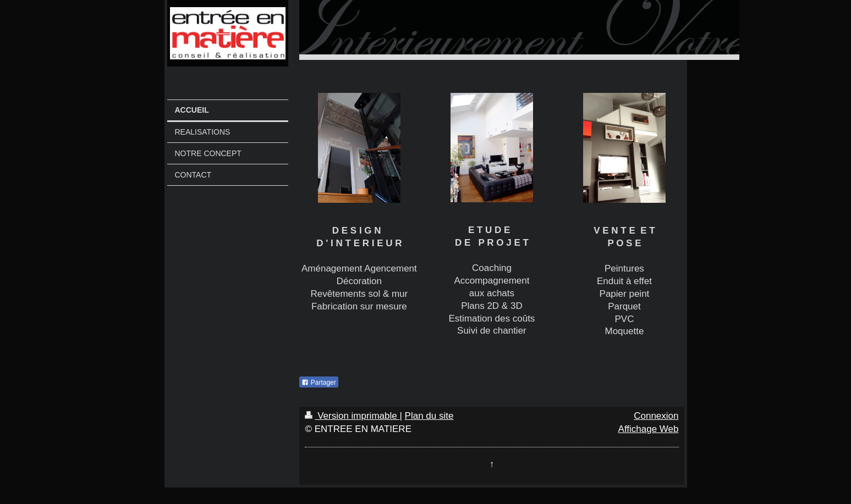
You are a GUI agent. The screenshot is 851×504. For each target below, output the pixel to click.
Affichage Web (649, 429)
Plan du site (429, 416)
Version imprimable (352, 416)
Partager (319, 383)
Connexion (656, 416)
